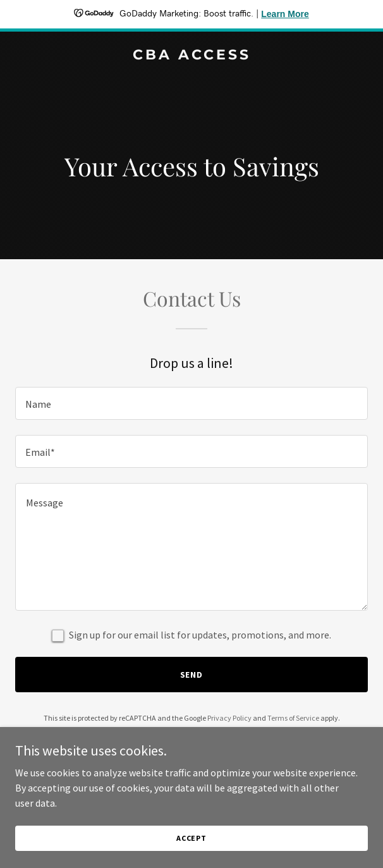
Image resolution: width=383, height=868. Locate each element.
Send (192, 675)
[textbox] (191, 403)
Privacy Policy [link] (229, 718)
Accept (191, 838)
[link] (191, 56)
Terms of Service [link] (293, 718)
